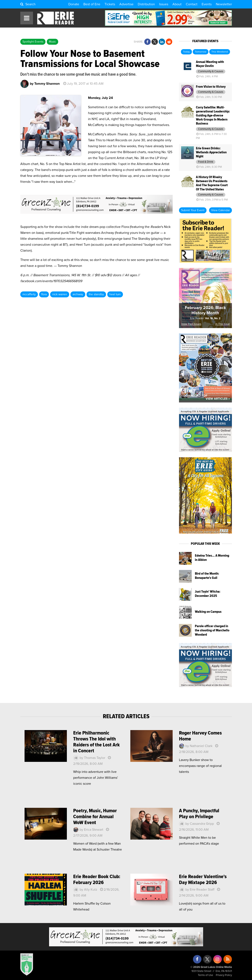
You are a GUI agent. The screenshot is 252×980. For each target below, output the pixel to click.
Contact (192, 4)
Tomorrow (201, 52)
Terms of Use (205, 975)
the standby (96, 294)
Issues (164, 4)
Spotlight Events (33, 42)
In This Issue (223, 324)
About (177, 4)
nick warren (60, 294)
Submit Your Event (193, 210)
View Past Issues (191, 324)
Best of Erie (92, 4)
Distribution (146, 4)
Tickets (110, 4)
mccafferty (29, 294)
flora (44, 294)
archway (78, 294)
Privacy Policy (224, 975)
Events (207, 4)
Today (186, 52)
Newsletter (224, 4)
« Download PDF (194, 396)
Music (52, 42)
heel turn (115, 294)
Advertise (126, 4)
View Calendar (220, 210)
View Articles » (218, 399)
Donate (74, 4)
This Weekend (220, 52)
